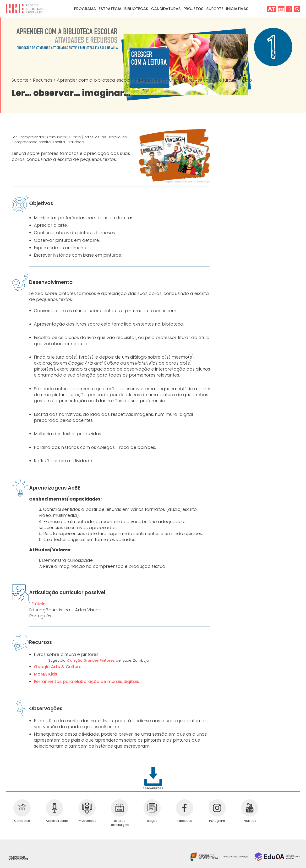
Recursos (43, 80)
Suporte (21, 80)
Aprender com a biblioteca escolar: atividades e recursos (119, 80)
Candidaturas (166, 9)
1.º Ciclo (244, 80)
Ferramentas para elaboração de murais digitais (87, 681)
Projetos (194, 9)
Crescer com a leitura (209, 80)
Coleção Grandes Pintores (91, 660)
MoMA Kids (46, 674)
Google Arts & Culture (58, 667)
